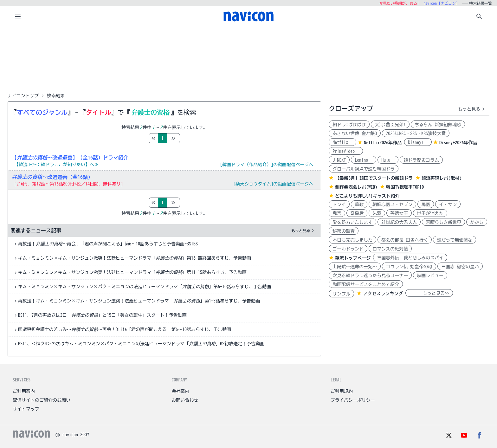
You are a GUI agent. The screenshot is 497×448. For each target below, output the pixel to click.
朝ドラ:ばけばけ (349, 125)
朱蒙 (377, 213)
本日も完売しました (352, 240)
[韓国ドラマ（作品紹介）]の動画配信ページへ (267, 165)
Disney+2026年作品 (458, 143)
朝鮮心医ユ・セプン (392, 205)
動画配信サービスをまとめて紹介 (366, 284)
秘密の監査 (344, 231)
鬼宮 (337, 213)
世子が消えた (430, 213)
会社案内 (180, 391)
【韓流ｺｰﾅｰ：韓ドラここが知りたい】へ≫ (56, 165)
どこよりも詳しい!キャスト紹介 (367, 196)
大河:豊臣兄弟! (390, 125)
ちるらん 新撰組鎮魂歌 (438, 125)
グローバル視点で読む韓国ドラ (364, 169)
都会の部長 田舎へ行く (405, 240)
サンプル (341, 294)
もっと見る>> (429, 293)
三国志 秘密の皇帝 (460, 267)
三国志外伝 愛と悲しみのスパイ (410, 258)
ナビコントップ (23, 96)
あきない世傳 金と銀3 (355, 133)
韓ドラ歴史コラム (421, 160)
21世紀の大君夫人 (399, 222)
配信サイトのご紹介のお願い (42, 400)
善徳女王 (399, 213)
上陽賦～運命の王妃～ (355, 267)
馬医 (426, 205)
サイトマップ (26, 409)
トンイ (339, 205)
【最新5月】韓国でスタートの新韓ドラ (374, 178)
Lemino (364, 160)
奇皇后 (357, 213)
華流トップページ (353, 258)
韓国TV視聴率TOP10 (405, 187)
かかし (477, 222)
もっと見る (303, 230)
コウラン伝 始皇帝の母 (409, 267)
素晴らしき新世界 (443, 222)
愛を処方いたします (352, 222)
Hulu (388, 160)
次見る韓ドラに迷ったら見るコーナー (370, 276)
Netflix (342, 142)
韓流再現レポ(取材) (442, 178)
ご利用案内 (24, 391)
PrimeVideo (346, 151)
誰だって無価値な (455, 240)
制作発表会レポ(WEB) (356, 187)
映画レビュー (430, 276)
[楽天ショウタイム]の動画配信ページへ (273, 184)
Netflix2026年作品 (383, 143)
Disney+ (418, 142)
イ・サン (448, 205)
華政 (359, 205)
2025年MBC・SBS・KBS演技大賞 (416, 133)
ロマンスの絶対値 (390, 249)
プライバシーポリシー (353, 400)
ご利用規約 (342, 391)
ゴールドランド (348, 249)
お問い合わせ (185, 400)
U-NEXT (339, 160)
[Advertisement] (248, 58)
